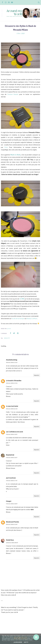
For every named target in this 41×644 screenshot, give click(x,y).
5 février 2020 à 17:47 (12, 481)
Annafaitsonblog (12, 360)
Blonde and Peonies (12, 522)
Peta (6, 147)
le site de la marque (18, 318)
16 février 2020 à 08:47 (12, 543)
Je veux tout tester (12, 406)
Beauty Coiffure (32, 318)
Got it (26, 642)
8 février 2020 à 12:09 (12, 524)
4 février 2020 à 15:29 (12, 362)
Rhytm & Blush (15, 155)
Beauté (7, 338)
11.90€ (22, 299)
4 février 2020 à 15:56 (12, 383)
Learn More (18, 642)
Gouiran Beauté (13, 94)
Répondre (37, 375)
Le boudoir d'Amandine (14, 380)
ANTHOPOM (11, 478)
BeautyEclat (10, 455)
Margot (9, 501)
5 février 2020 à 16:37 (12, 457)
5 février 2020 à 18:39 (12, 504)
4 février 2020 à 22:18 (12, 409)
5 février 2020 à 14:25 (12, 434)
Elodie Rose (10, 540)
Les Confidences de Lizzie (14, 432)
